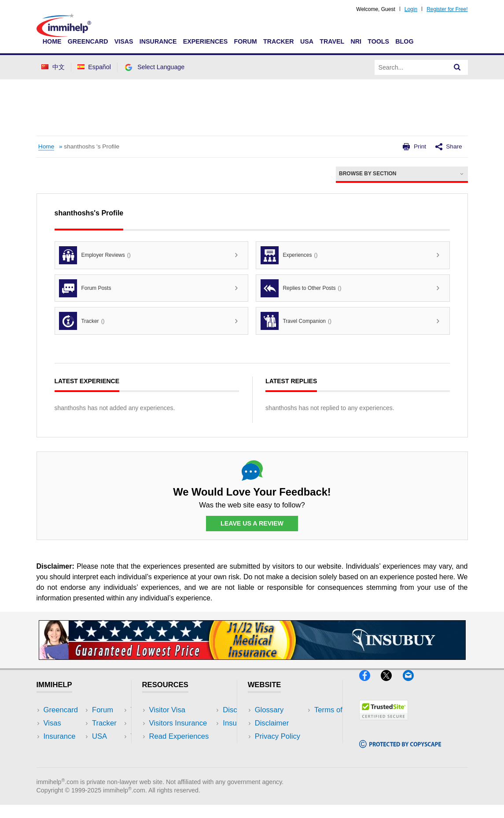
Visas (124, 41)
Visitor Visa (167, 710)
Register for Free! (447, 9)
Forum (245, 41)
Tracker (279, 41)
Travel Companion (296, 321)
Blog (404, 41)
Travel (332, 41)
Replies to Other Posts (301, 288)
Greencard (88, 41)
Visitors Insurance (178, 723)
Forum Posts (85, 288)
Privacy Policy (278, 736)
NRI (356, 41)
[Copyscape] (400, 752)
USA (307, 41)
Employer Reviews (95, 255)
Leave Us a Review (252, 523)
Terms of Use (276, 750)
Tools (378, 41)
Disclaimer (272, 723)
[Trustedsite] (384, 724)
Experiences (205, 41)
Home (52, 41)
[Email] (412, 685)
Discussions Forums (182, 750)
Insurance (158, 41)
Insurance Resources (184, 763)
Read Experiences (179, 736)
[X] (392, 685)
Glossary (269, 710)
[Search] (457, 67)
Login (411, 9)
